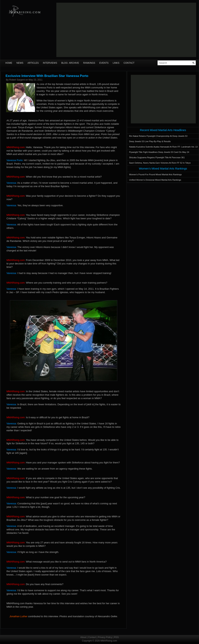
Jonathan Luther (18, 616)
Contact (129, 63)
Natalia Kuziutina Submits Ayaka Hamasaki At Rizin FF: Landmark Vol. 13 (163, 147)
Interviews (50, 63)
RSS (116, 637)
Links (116, 63)
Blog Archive (70, 63)
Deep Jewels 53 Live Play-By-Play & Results (150, 141)
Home (9, 63)
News (20, 63)
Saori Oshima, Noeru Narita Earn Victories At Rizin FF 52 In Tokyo (160, 163)
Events (104, 63)
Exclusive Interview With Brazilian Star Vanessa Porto (47, 76)
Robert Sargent (17, 80)
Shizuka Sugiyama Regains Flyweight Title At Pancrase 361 (157, 157)
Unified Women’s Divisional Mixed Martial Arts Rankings (155, 180)
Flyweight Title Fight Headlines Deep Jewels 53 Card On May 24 (159, 152)
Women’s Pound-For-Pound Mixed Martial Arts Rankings (155, 174)
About (83, 637)
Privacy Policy (105, 637)
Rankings (89, 63)
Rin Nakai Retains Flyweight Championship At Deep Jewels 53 (158, 136)
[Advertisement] (126, 30)
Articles (33, 63)
